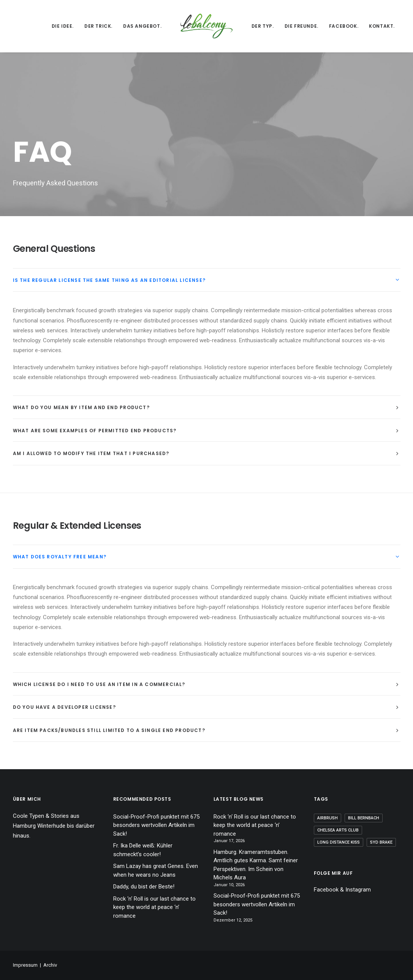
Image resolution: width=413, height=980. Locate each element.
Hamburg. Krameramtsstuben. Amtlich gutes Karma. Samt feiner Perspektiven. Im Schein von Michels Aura (256, 865)
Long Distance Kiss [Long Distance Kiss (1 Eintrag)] (339, 842)
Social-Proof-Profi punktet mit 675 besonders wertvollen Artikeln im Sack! (156, 825)
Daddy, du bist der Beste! (144, 887)
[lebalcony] (206, 26)
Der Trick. (98, 26)
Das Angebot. (142, 26)
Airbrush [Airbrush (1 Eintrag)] (328, 818)
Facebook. (344, 26)
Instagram (358, 890)
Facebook (326, 890)
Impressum (25, 965)
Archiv (50, 965)
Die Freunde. (301, 26)
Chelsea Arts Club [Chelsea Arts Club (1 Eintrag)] (338, 830)
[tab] (207, 280)
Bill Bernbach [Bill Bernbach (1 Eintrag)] (364, 818)
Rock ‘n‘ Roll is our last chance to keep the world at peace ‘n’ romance (154, 907)
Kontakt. (382, 26)
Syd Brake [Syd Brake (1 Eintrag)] (381, 842)
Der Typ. (263, 26)
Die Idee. (63, 26)
